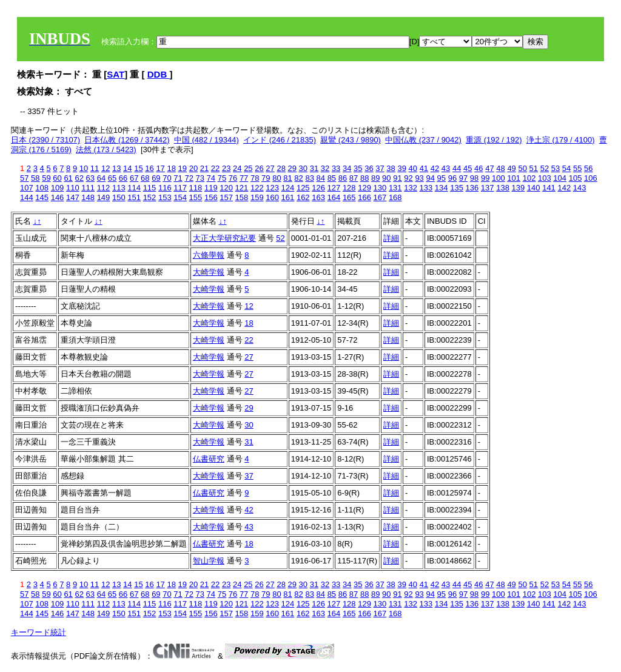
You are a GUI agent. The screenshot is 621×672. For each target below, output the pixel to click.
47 (489, 168)
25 (248, 168)
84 (321, 178)
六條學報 (209, 255)
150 (119, 197)
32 (325, 168)
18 (171, 168)
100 (498, 178)
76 (233, 178)
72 (189, 178)
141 (549, 188)
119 (211, 188)
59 (46, 178)
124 (288, 188)
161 (288, 197)
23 (226, 168)
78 (255, 178)
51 (534, 168)
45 (468, 168)
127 (334, 188)
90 (386, 178)
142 (564, 188)
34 (347, 168)
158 (242, 197)
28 (281, 168)
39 (401, 168)
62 (79, 178)
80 (277, 178)
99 (485, 178)
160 (272, 197)
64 (101, 178)
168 (395, 197)
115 (150, 188)
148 (88, 197)
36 (369, 168)
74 (211, 178)
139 (519, 188)
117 (180, 188)
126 (318, 188)
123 (272, 188)
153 (165, 197)
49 (511, 168)
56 (588, 168)
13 (116, 168)
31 (314, 168)
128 (349, 188)
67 (134, 178)
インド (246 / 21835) (280, 140)
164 (334, 197)
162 (303, 197)
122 (257, 188)
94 (430, 178)
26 (259, 168)
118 (196, 188)
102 (529, 178)
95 (441, 178)
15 (138, 168)
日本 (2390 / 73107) (45, 140)
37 (380, 168)
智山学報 (209, 561)
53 (556, 168)
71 (178, 178)
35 (358, 168)
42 (435, 168)
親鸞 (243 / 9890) (351, 140)
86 (343, 178)
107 (27, 188)
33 (336, 168)
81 (287, 178)
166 (364, 197)
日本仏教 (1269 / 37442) (127, 140)
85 (332, 178)
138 (503, 188)
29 (292, 168)
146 (58, 197)
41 (424, 168)
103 (545, 178)
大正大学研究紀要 (224, 238)
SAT (116, 74)
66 (123, 178)
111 (88, 188)
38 (391, 168)
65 (112, 178)
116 (165, 188)
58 (35, 178)
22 (215, 168)
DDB (159, 74)
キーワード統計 (39, 632)
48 (500, 168)
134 (441, 188)
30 (303, 168)
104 (560, 178)
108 (42, 188)
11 (95, 168)
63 (90, 178)
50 (522, 168)
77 (244, 178)
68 (145, 178)
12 (106, 168)
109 (58, 188)
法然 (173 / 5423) (106, 150)
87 (354, 178)
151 (134, 197)
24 (237, 168)
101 (514, 178)
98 (474, 178)
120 (226, 188)
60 (57, 178)
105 (576, 178)
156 (211, 197)
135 (457, 188)
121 (242, 188)
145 (42, 197)
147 (73, 197)
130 (380, 188)
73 (200, 178)
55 (577, 168)
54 (566, 168)
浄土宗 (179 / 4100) (561, 140)
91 (397, 178)
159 (257, 197)
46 (478, 168)
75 (222, 178)
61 (68, 178)
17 (160, 168)
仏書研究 (209, 459)
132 (411, 188)
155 (196, 197)
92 (408, 178)
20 (193, 168)
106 (591, 178)
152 (150, 197)
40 (413, 168)
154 (180, 197)
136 (472, 188)
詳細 (391, 238)
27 (270, 168)
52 (545, 168)
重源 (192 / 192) (494, 140)
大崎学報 (209, 272)
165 (349, 197)
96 (452, 178)
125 (303, 188)
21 (204, 168)
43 (446, 168)
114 (134, 188)
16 (149, 168)
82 (298, 178)
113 (119, 188)
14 (127, 168)
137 (488, 188)
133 (426, 188)
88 (364, 178)
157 (226, 197)
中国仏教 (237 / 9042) (423, 140)
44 (457, 168)
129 (364, 188)
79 (266, 178)
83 (309, 178)
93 (419, 178)
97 (463, 178)
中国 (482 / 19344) (206, 140)
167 (380, 197)
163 (318, 197)
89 (375, 178)
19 (183, 168)
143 (580, 188)
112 (104, 188)
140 (534, 188)
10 (84, 168)
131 (395, 188)
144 (27, 197)
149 (104, 197)
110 (73, 188)
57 (24, 178)
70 (167, 178)
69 (156, 178)
